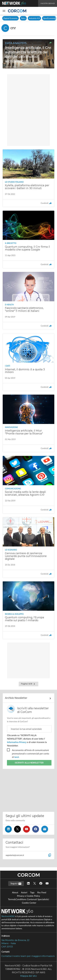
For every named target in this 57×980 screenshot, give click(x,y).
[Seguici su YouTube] (27, 829)
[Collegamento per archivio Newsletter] (28, 698)
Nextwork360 (8, 916)
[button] (4, 11)
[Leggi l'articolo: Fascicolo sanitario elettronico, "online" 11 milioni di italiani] (28, 301)
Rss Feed (42, 892)
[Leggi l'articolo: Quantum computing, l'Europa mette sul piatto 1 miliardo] (28, 610)
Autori (24, 892)
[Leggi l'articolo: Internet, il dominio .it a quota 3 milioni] (28, 362)
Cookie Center (29, 903)
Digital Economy (10, 18)
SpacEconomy (49, 18)
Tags (32, 892)
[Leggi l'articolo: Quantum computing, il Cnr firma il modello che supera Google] (28, 239)
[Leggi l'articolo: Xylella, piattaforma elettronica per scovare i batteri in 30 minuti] (28, 178)
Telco (23, 18)
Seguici (16, 884)
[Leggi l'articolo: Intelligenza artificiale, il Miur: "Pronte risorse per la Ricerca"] (28, 423)
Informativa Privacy (17, 742)
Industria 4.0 (34, 18)
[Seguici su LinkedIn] (8, 829)
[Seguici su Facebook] (36, 829)
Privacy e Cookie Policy (28, 896)
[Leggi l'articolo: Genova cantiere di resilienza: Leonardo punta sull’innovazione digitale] (28, 547)
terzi (17, 757)
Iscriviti (29, 763)
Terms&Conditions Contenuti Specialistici (28, 899)
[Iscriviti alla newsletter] (45, 829)
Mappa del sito (28, 976)
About (15, 892)
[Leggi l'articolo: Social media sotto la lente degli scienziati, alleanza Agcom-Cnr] (28, 485)
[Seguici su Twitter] (17, 829)
